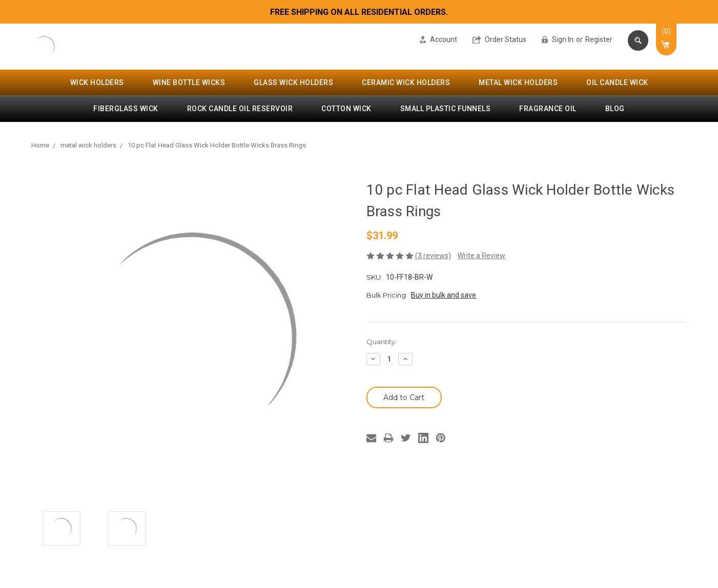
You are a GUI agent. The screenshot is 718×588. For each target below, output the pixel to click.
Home (40, 145)
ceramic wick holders (406, 82)
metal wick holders (518, 82)
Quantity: (382, 342)
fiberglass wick (126, 109)
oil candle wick (617, 82)
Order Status (499, 39)
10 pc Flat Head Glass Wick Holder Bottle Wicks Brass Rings (217, 145)
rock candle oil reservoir (240, 109)
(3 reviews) (433, 256)
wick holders (97, 82)
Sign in (558, 39)
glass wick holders (293, 82)
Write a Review (481, 256)
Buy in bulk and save (444, 295)
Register (599, 39)
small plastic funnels (446, 109)
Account (438, 39)
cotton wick (346, 109)
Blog (615, 109)
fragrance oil (548, 109)
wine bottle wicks (189, 82)
